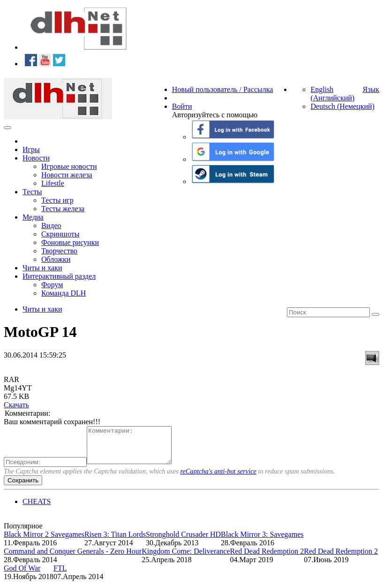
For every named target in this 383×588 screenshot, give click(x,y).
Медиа (33, 217)
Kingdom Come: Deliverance (186, 558)
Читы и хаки (42, 268)
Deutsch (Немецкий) (342, 106)
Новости (36, 158)
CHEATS (37, 508)
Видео (51, 225)
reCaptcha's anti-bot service (218, 478)
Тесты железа (63, 209)
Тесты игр (57, 200)
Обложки (56, 259)
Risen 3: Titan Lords (115, 541)
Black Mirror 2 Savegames (44, 541)
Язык (371, 89)
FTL (60, 575)
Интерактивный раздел (59, 276)
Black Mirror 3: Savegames (262, 541)
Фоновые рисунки (70, 242)
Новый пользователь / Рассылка (223, 89)
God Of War (22, 575)
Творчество (59, 251)
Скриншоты (60, 234)
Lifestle (53, 183)
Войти (182, 106)
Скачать (16, 405)
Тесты (32, 192)
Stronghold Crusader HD (183, 541)
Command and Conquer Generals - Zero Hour (73, 558)
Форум (52, 285)
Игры (31, 149)
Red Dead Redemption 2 (267, 558)
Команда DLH (64, 293)
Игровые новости (69, 166)
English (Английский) (332, 94)
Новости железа (67, 175)
